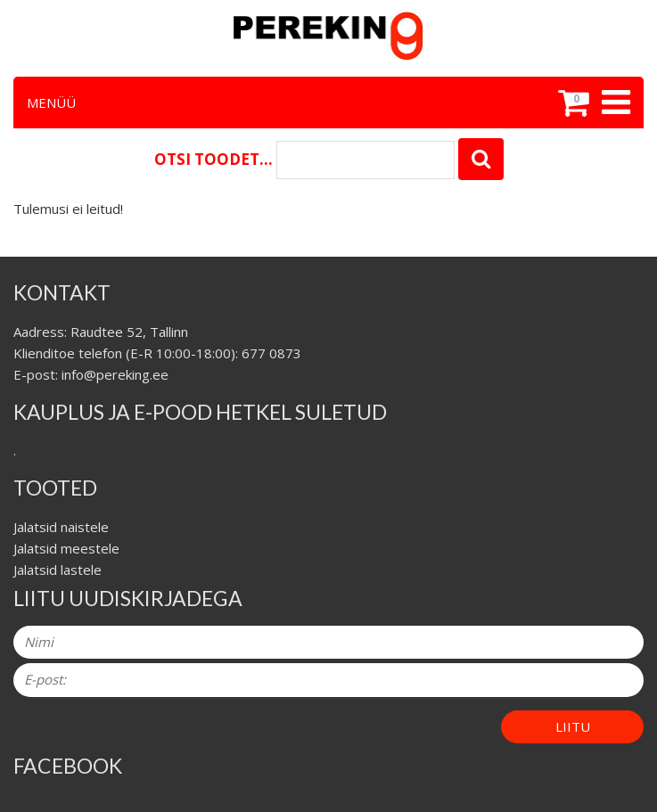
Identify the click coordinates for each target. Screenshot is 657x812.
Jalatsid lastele (57, 570)
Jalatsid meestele (66, 548)
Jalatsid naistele (61, 527)
